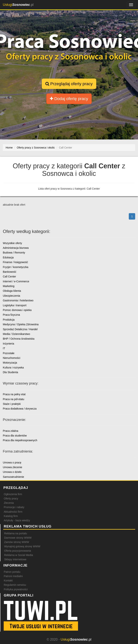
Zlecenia (9, 503)
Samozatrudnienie (13, 477)
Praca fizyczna (11, 315)
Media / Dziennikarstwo (16, 334)
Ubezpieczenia (11, 296)
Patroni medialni (13, 576)
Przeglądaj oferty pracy (69, 84)
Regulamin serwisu (15, 585)
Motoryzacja (10, 363)
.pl (18, 5)
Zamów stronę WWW (17, 542)
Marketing (9, 286)
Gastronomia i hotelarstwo (18, 300)
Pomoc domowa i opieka (17, 310)
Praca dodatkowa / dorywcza (20, 409)
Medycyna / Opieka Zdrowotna (21, 324)
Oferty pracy (11, 499)
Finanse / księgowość (15, 262)
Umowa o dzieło (12, 472)
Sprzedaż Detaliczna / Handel (20, 329)
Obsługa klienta (12, 291)
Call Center (9, 276)
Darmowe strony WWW (18, 538)
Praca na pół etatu (14, 399)
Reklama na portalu (16, 533)
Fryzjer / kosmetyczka (16, 267)
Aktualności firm (13, 512)
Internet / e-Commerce (16, 281)
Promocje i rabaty (14, 507)
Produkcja (9, 320)
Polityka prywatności (16, 589)
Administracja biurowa (16, 248)
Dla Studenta (10, 372)
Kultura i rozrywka (13, 368)
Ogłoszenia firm (13, 494)
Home (9, 148)
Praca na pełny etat (14, 394)
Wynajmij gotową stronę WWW (22, 546)
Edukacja (8, 257)
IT (4, 348)
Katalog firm (11, 516)
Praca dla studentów (15, 436)
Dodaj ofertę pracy (69, 99)
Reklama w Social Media (19, 555)
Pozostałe (9, 353)
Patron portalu (12, 572)
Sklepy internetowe (15, 559)
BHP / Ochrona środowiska (19, 339)
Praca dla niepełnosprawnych (20, 440)
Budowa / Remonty (14, 253)
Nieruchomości (12, 358)
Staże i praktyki (12, 404)
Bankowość (10, 272)
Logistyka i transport (15, 305)
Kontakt (8, 580)
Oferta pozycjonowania (18, 551)
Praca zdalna (11, 431)
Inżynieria (8, 344)
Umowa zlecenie (13, 467)
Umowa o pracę (12, 463)
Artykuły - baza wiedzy (17, 520)
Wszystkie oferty (12, 243)
